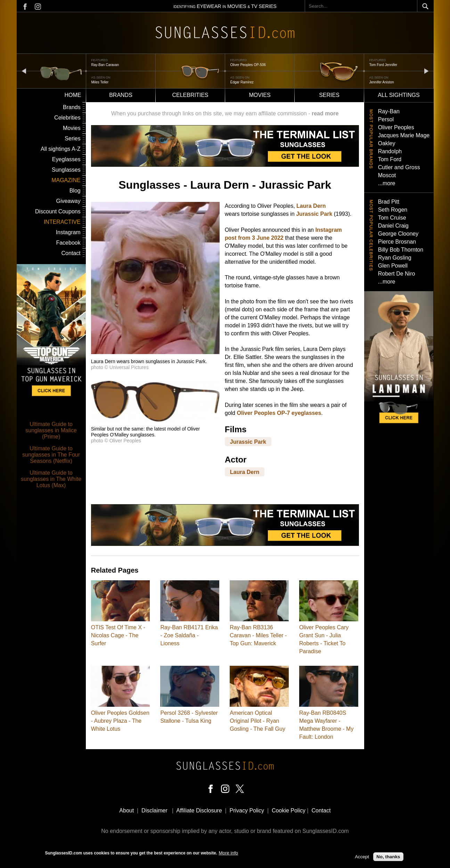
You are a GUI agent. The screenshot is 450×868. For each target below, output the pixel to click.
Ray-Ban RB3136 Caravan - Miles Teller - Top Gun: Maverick (258, 635)
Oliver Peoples (396, 127)
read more (325, 113)
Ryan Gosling (395, 258)
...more (387, 183)
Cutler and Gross (399, 167)
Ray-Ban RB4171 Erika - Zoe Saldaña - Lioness (189, 635)
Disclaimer (154, 810)
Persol (386, 119)
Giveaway (68, 201)
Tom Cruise (392, 218)
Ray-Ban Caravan (105, 65)
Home (73, 95)
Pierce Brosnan (397, 242)
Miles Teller (100, 82)
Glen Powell (393, 266)
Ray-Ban (389, 111)
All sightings (399, 95)
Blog (75, 191)
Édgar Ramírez (242, 82)
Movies (260, 95)
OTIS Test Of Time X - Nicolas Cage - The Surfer (118, 635)
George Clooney (398, 234)
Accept (362, 857)
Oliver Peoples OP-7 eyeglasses (279, 413)
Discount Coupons (58, 211)
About (126, 810)
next (426, 71)
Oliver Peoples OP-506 (248, 65)
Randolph (390, 151)
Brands (121, 95)
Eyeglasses (66, 159)
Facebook (68, 243)
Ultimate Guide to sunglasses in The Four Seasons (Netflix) (51, 455)
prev (24, 71)
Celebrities (190, 95)
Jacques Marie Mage (404, 135)
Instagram (68, 232)
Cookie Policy (289, 810)
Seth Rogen (393, 210)
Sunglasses (66, 170)
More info (228, 853)
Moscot (387, 175)
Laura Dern (311, 206)
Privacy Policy (247, 810)
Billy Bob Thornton (401, 250)
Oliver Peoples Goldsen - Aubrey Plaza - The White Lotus (120, 721)
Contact (71, 253)
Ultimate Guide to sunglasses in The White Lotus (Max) (51, 479)
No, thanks (388, 857)
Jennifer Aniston (382, 82)
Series (329, 95)
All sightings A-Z (61, 149)
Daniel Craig (393, 226)
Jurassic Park (314, 214)
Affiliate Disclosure (199, 810)
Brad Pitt (389, 202)
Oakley (387, 143)
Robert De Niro (397, 274)
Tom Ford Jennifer (383, 65)
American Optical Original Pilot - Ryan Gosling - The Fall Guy (257, 721)
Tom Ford (390, 159)
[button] (155, 352)
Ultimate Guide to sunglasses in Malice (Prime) (51, 430)
